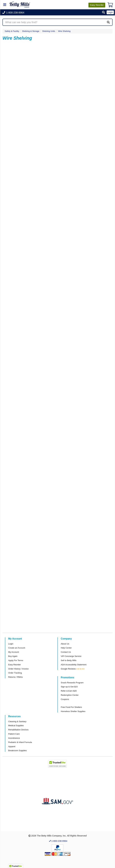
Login (11, 644)
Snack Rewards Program (72, 683)
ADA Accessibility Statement (74, 665)
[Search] (108, 22)
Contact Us (66, 652)
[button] (103, 13)
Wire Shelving (64, 31)
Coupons (65, 699)
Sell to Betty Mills (69, 660)
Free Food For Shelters (71, 707)
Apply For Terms (16, 660)
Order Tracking (15, 673)
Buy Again (13, 656)
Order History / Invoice (18, 669)
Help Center (66, 648)
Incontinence (14, 738)
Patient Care (14, 734)
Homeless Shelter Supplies (73, 711)
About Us (65, 644)
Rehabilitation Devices (18, 730)
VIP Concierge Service (71, 656)
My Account (14, 652)
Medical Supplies (16, 725)
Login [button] (110, 12)
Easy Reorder (15, 665)
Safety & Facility (12, 31)
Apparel (12, 746)
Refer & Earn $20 (69, 691)
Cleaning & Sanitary (17, 721)
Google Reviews (68, 669)
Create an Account (17, 648)
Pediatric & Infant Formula (20, 742)
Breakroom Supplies (17, 750)
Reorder (97, 5)
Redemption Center (70, 695)
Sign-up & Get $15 (69, 687)
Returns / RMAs (15, 677)
